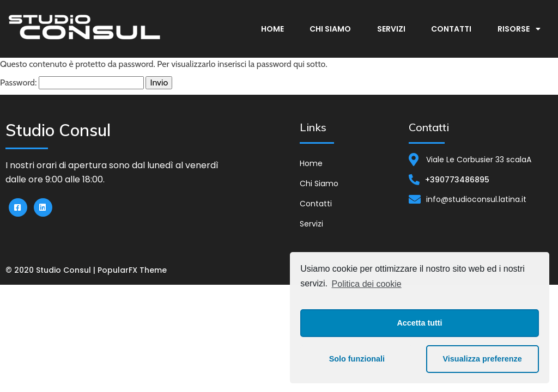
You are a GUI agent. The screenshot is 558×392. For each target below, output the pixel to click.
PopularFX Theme (132, 270)
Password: (72, 82)
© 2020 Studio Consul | (51, 270)
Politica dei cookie (367, 284)
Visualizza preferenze (483, 359)
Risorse (519, 29)
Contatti (451, 29)
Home (272, 29)
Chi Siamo (330, 29)
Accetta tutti (419, 323)
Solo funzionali (357, 359)
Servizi (391, 29)
